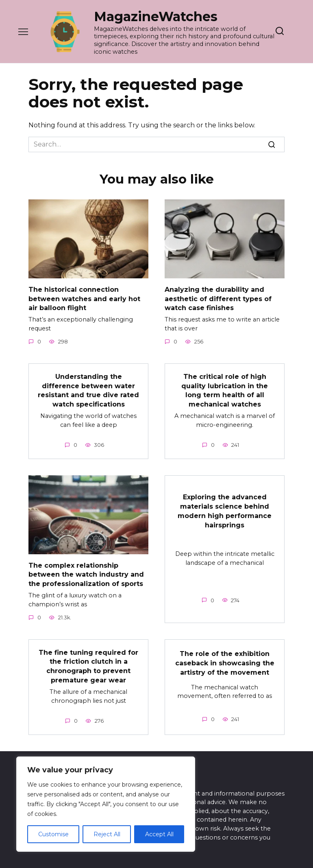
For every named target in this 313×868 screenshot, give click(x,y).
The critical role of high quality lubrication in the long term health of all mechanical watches (225, 389)
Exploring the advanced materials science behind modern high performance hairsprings (225, 509)
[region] (106, 804)
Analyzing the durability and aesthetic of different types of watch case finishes (218, 298)
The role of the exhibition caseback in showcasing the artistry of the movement (225, 660)
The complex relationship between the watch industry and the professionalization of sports (86, 573)
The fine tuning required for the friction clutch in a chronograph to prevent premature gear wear (88, 663)
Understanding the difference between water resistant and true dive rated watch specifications (88, 389)
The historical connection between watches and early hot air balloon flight (84, 298)
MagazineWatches (156, 16)
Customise (53, 834)
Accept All (159, 834)
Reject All (107, 834)
